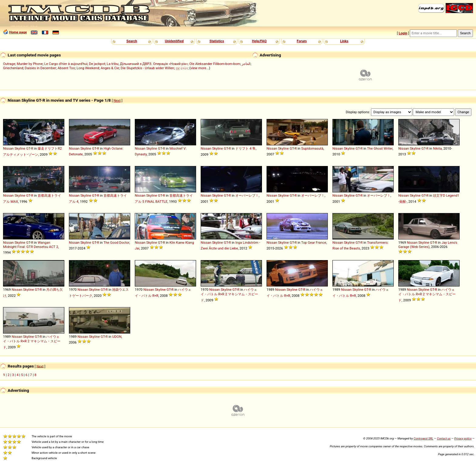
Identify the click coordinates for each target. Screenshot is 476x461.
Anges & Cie (110, 68)
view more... (200, 68)
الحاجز (246, 64)
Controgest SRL (423, 438)
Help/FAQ (259, 41)
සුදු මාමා (182, 68)
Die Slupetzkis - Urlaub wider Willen (148, 68)
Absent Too (66, 68)
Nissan (8, 148)
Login (403, 33)
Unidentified (174, 41)
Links (344, 41)
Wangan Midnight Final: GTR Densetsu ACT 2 (31, 245)
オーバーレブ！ (247, 195)
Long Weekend (88, 68)
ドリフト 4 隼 (245, 148)
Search (132, 41)
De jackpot (97, 64)
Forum (302, 41)
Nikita (437, 148)
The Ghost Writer (380, 148)
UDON (117, 337)
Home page (18, 32)
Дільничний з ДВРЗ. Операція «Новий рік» (154, 64)
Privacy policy (463, 438)
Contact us (444, 438)
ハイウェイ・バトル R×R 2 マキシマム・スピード (229, 295)
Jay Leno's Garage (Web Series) (428, 245)
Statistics (217, 41)
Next (117, 100)
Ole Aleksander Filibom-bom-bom (215, 64)
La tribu (113, 64)
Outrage (9, 64)
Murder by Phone (30, 64)
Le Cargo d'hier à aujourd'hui (66, 64)
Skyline (20, 148)
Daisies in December (41, 68)
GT (28, 148)
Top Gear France (314, 242)
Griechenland (13, 68)
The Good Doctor (116, 242)
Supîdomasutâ (312, 148)
